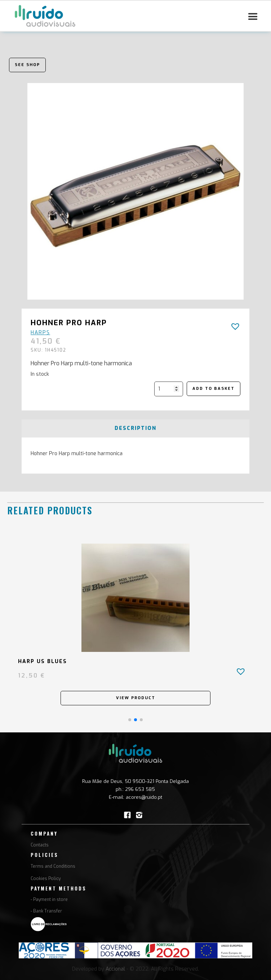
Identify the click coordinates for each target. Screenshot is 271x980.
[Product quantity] (169, 389)
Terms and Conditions (53, 866)
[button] (253, 17)
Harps (40, 333)
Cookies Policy (46, 879)
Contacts (40, 845)
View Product (136, 698)
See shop (27, 65)
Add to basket (214, 389)
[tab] (135, 428)
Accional (115, 969)
